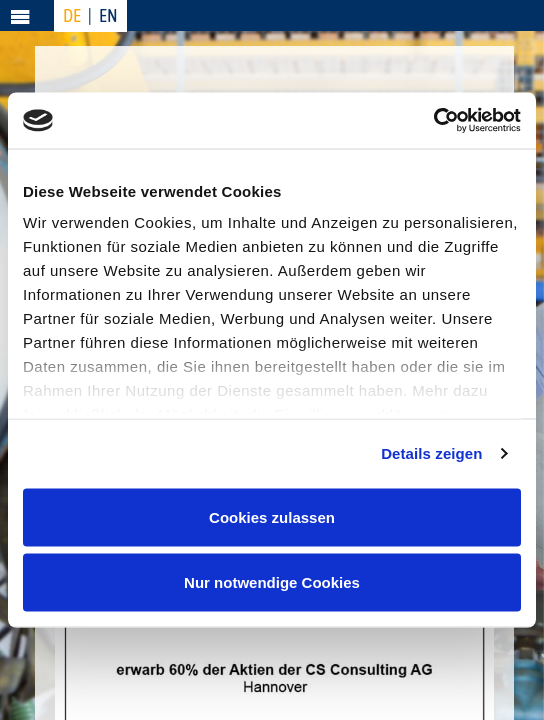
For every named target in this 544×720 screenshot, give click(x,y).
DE (72, 15)
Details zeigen (431, 453)
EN (108, 15)
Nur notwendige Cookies (272, 582)
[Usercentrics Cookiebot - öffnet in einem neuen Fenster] (433, 121)
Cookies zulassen (272, 516)
